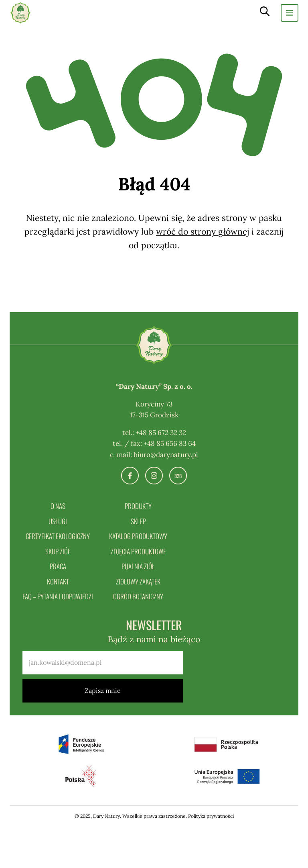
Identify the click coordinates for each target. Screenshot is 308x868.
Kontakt (58, 581)
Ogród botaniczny (138, 596)
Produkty (138, 506)
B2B (178, 476)
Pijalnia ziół (138, 566)
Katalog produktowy (138, 536)
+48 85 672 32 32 (161, 433)
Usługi (58, 521)
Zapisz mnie (103, 690)
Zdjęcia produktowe (138, 551)
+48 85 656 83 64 (170, 443)
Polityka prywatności (211, 816)
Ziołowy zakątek (138, 581)
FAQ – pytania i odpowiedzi (58, 596)
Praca (58, 566)
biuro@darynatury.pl (166, 455)
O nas (58, 506)
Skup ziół (58, 551)
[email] (103, 663)
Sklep (138, 521)
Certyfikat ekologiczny (58, 536)
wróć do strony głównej (203, 232)
